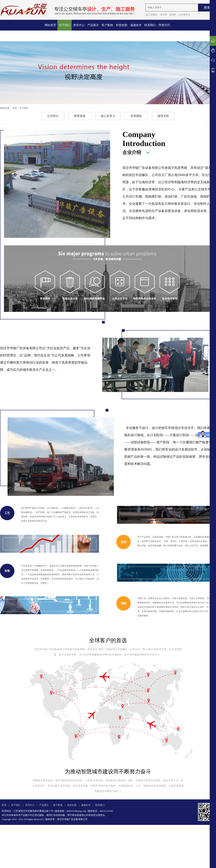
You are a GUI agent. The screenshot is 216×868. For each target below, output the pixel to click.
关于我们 (65, 25)
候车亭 (164, 15)
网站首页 (50, 25)
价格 (123, 542)
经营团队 (136, 116)
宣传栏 (173, 15)
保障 (123, 603)
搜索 (207, 8)
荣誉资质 (80, 116)
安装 (7, 571)
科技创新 (122, 25)
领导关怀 (163, 116)
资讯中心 (79, 25)
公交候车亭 (184, 15)
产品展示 (93, 25)
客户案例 (107, 25)
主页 (15, 108)
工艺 (7, 513)
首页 (4, 805)
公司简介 (53, 116)
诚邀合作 (136, 25)
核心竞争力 (108, 116)
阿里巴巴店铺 (164, 30)
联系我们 (150, 25)
